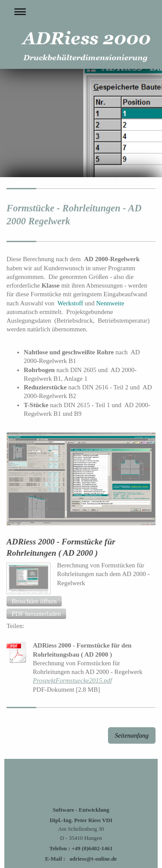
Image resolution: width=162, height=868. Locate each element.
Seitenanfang (132, 735)
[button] (34, 601)
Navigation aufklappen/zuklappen (81, 11)
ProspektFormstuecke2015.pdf (72, 680)
